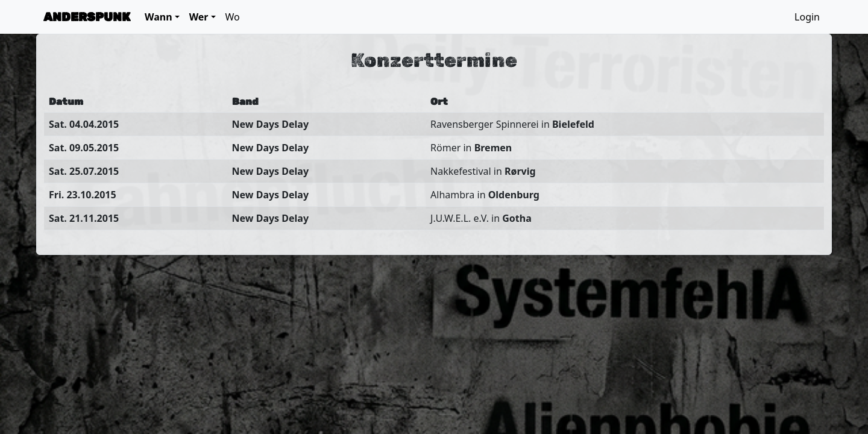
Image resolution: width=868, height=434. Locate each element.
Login (807, 17)
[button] (162, 17)
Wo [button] (233, 17)
